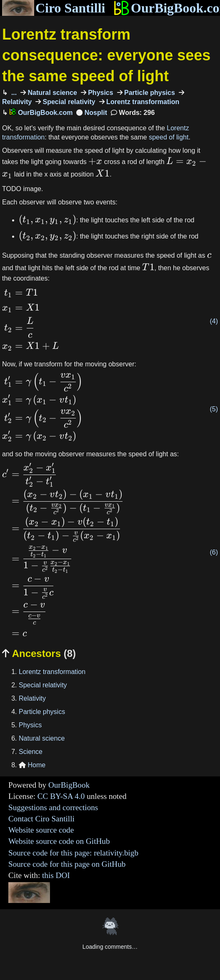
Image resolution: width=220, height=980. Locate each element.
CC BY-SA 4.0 (61, 796)
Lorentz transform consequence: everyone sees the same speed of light (106, 55)
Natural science (51, 93)
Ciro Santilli (54, 8)
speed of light (169, 137)
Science (31, 752)
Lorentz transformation (142, 102)
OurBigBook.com (41, 113)
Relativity (32, 698)
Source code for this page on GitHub (67, 864)
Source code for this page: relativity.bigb (73, 853)
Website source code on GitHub (59, 841)
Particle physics (149, 93)
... (13, 93)
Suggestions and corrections (53, 807)
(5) (214, 409)
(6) (214, 552)
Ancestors (39, 653)
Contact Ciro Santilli (41, 819)
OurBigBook (69, 785)
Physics (100, 93)
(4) (214, 321)
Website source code (41, 830)
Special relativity (68, 102)
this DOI (56, 875)
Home (32, 765)
